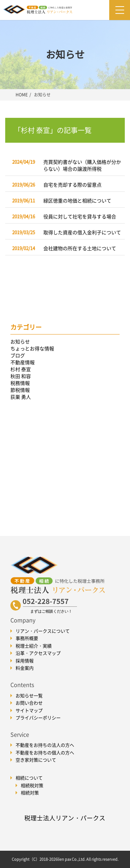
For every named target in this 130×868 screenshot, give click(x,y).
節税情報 (20, 390)
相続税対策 (32, 785)
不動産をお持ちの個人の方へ (45, 752)
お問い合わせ (29, 703)
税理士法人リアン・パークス (65, 818)
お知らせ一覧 (29, 695)
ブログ (18, 355)
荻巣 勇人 (21, 397)
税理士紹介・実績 (34, 646)
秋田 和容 (21, 376)
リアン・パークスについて (43, 631)
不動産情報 (23, 362)
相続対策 (30, 792)
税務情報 (20, 383)
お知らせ (20, 341)
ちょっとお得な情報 (32, 348)
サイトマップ (29, 710)
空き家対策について (36, 760)
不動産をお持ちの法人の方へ (45, 745)
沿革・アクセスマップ (38, 653)
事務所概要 (27, 638)
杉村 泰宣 (21, 369)
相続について (29, 778)
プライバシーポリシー (38, 718)
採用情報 (25, 661)
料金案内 (25, 668)
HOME (22, 95)
